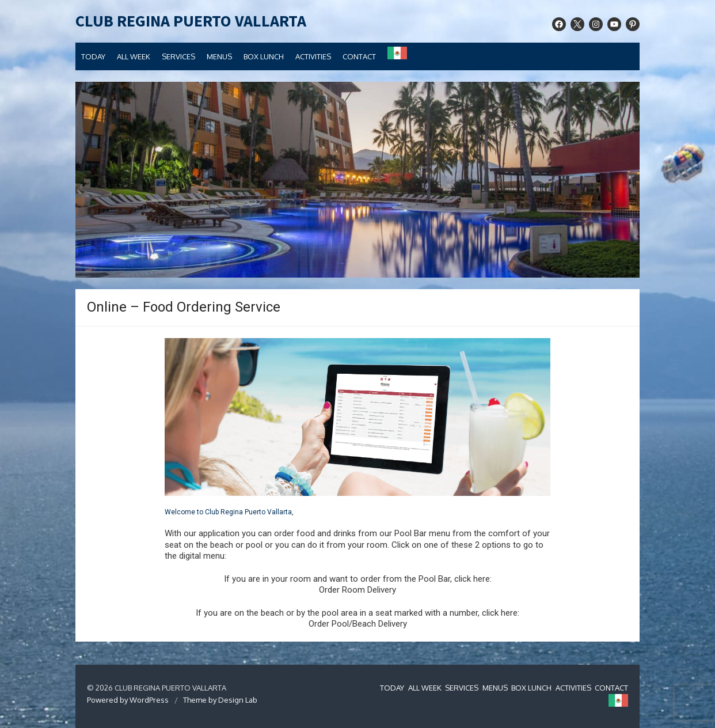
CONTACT (359, 56)
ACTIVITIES (313, 56)
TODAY (93, 56)
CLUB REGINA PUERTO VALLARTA (191, 21)
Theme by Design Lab (220, 700)
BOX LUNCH (264, 56)
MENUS (219, 56)
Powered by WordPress (128, 700)
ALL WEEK (134, 56)
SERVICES (178, 56)
